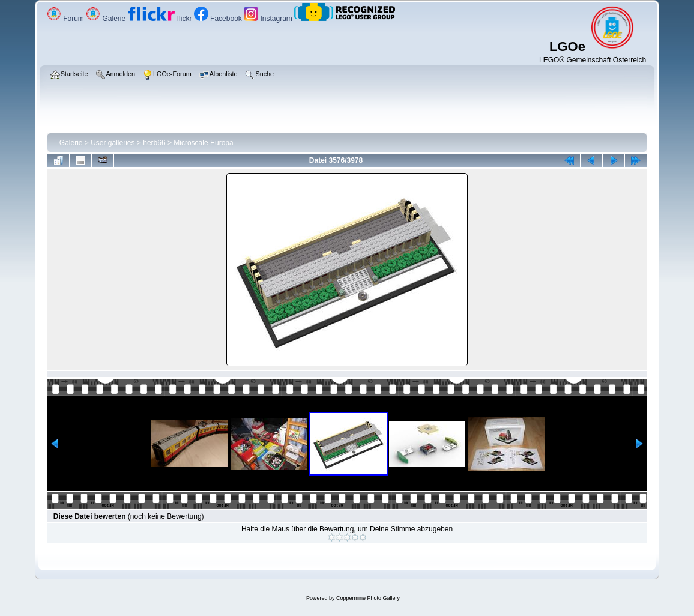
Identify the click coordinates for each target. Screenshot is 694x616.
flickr (161, 19)
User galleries (113, 143)
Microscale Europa (203, 143)
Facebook (219, 19)
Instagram (269, 19)
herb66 (154, 143)
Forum (66, 19)
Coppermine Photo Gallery (368, 598)
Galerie (107, 19)
